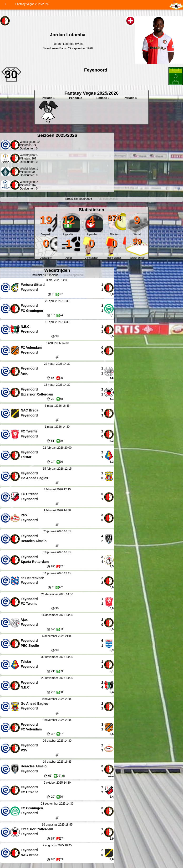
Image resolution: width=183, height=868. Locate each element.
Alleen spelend (74, 275)
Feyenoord (96, 70)
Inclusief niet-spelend (45, 275)
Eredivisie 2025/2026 (79, 199)
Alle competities (108, 199)
